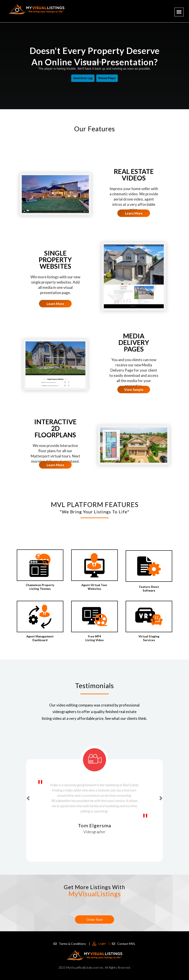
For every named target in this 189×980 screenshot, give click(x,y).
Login (101, 943)
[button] (28, 798)
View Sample (134, 390)
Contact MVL (124, 944)
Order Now (94, 919)
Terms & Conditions (72, 944)
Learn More (134, 213)
